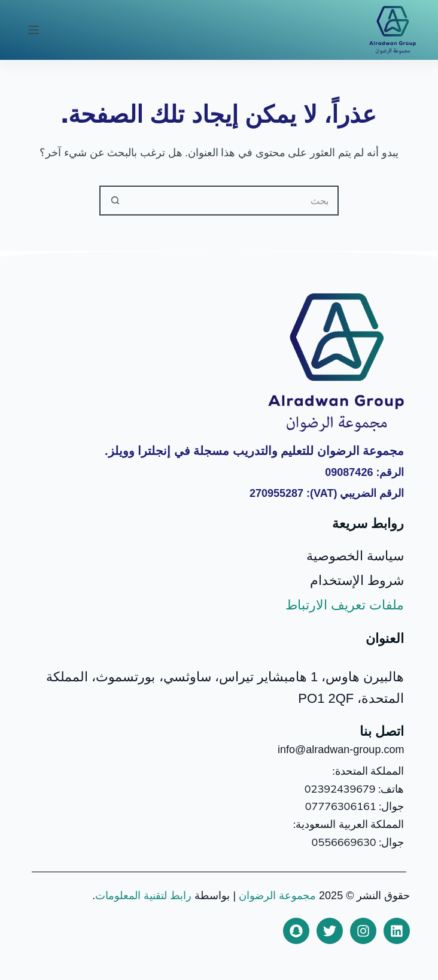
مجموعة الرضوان (277, 896)
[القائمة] (34, 30)
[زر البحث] (114, 201)
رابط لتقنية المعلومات (143, 896)
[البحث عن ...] (234, 201)
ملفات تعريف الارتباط (345, 605)
